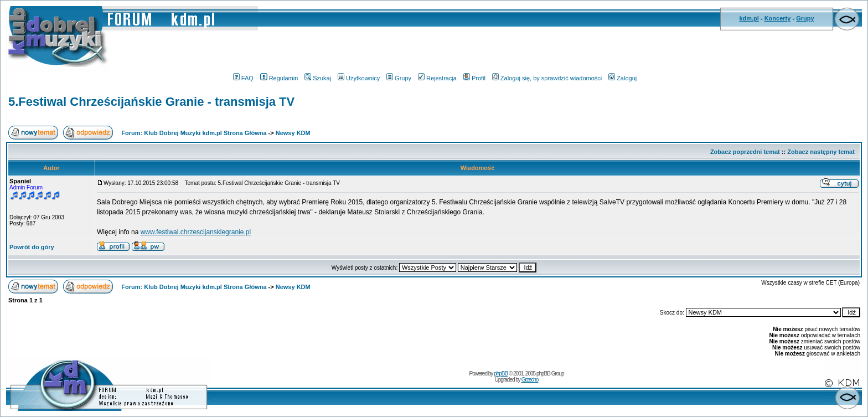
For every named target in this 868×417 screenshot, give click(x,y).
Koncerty (778, 18)
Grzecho (530, 380)
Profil (474, 78)
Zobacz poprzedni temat (745, 152)
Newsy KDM (293, 133)
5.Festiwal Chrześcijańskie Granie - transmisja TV (151, 102)
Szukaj (318, 78)
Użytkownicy (359, 78)
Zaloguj (622, 78)
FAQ (243, 78)
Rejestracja (437, 78)
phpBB (501, 374)
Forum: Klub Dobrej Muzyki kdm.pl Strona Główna (194, 133)
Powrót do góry (32, 247)
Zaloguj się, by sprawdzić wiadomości (547, 78)
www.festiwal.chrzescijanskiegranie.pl (196, 232)
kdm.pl (749, 18)
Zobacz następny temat (821, 152)
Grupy (805, 18)
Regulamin (279, 78)
